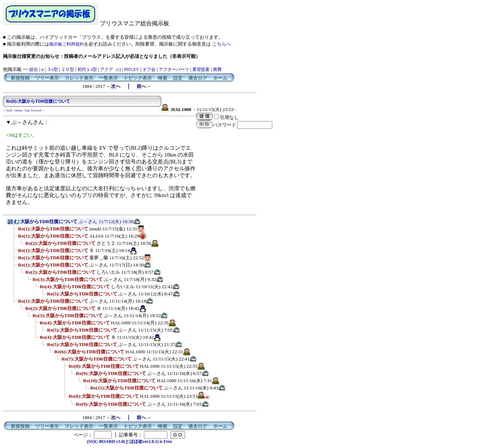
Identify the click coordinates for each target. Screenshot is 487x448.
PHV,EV (131, 69)
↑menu (18, 110)
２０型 (68, 69)
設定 (178, 78)
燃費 (217, 69)
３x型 (52, 69)
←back (8, 110)
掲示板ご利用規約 (67, 44)
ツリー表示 (47, 78)
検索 (163, 78)
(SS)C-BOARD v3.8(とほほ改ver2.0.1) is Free (129, 441)
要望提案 (201, 69)
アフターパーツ (174, 69)
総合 (34, 69)
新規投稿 (20, 78)
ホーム (220, 78)
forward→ (38, 110)
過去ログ (198, 78)
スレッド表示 (79, 78)
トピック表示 (138, 78)
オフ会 (149, 69)
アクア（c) (110, 69)
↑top (27, 110)
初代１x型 (87, 69)
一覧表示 (108, 78)
